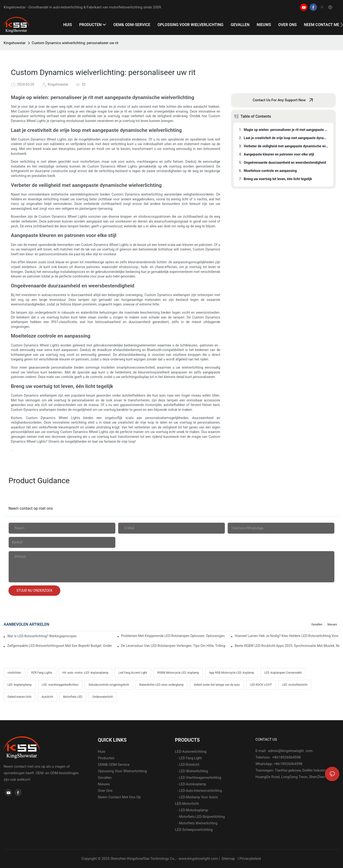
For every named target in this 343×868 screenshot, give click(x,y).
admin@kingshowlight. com (290, 751)
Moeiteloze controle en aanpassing (270, 171)
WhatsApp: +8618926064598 (279, 764)
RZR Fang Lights (42, 673)
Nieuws (332, 624)
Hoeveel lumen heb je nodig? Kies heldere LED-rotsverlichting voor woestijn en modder (287, 636)
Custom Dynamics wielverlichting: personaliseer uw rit (75, 43)
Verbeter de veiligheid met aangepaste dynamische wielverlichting (286, 146)
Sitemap (228, 859)
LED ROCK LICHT (261, 685)
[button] (342, 25)
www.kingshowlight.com (199, 859)
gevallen (317, 624)
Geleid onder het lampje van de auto (217, 685)
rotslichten (14, 673)
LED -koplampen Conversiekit (283, 673)
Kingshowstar (15, 43)
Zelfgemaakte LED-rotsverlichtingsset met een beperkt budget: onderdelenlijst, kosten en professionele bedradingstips (60, 646)
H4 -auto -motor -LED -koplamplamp (86, 673)
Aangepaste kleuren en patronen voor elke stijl (279, 154)
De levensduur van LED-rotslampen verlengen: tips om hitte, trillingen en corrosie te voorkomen (173, 646)
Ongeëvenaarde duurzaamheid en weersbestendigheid (285, 163)
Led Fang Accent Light (133, 673)
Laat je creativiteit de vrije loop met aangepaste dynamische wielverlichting (286, 138)
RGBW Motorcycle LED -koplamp (178, 673)
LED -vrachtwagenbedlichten (60, 685)
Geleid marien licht (19, 697)
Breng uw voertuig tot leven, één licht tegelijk (278, 179)
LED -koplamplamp (20, 685)
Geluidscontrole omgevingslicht (109, 685)
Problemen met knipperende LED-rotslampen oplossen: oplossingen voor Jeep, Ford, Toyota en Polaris (173, 636)
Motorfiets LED (73, 697)
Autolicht (47, 697)
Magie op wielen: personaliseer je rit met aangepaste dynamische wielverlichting (286, 130)
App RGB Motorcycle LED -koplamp (232, 673)
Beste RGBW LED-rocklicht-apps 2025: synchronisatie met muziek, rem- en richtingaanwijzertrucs (287, 646)
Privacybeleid (250, 859)
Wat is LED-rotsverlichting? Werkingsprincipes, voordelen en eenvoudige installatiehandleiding (42, 636)
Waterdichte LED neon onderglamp (161, 685)
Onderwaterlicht (103, 697)
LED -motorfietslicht (295, 685)
